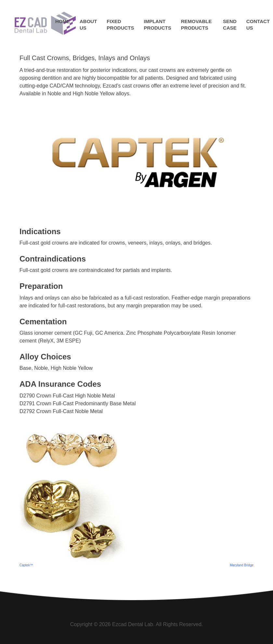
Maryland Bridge (242, 565)
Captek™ (26, 565)
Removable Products (196, 25)
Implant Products (158, 25)
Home (63, 21)
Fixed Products (120, 25)
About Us (88, 25)
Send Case (230, 25)
